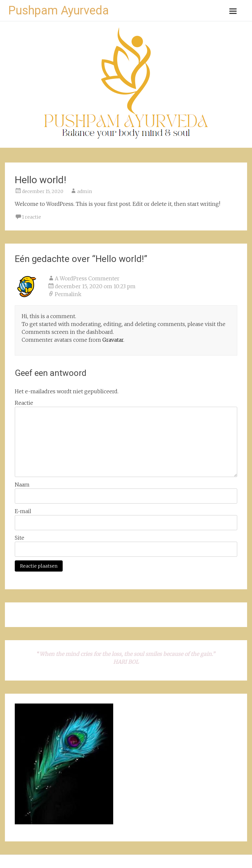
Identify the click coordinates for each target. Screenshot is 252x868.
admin (84, 191)
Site (20, 538)
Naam (22, 485)
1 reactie (31, 217)
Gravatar (113, 340)
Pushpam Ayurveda (59, 11)
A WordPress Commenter (87, 278)
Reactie (24, 403)
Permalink (68, 294)
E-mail (23, 511)
